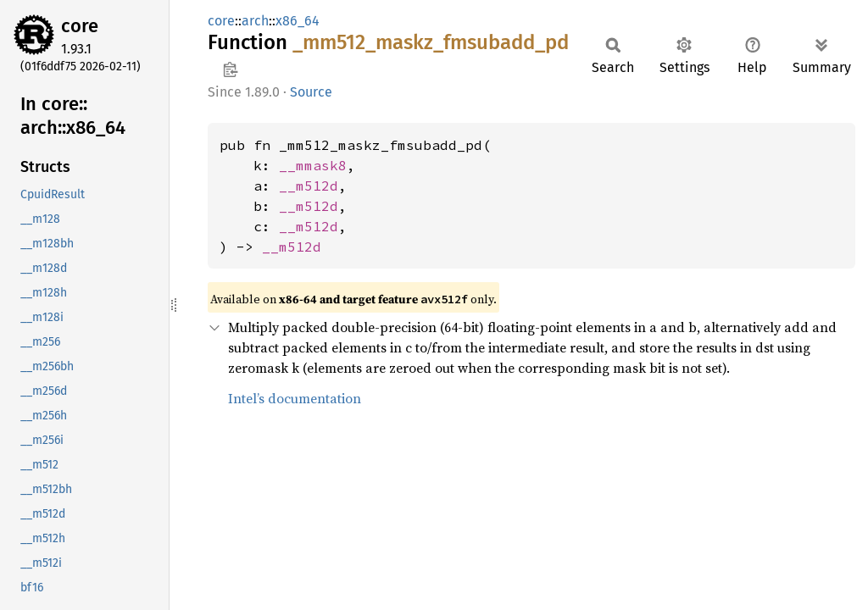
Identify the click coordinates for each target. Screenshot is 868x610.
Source (311, 92)
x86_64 (298, 21)
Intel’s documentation (295, 398)
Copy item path (230, 69)
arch (255, 21)
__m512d (309, 186)
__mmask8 (313, 165)
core (80, 26)
